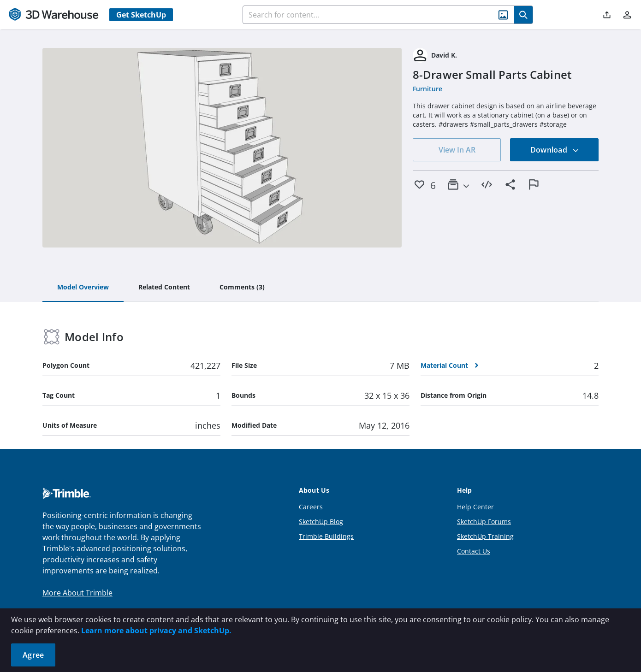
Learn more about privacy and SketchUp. (156, 631)
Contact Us (474, 551)
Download (555, 150)
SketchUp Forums (484, 522)
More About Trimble (77, 593)
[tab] (83, 288)
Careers (311, 507)
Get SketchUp (141, 15)
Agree (33, 655)
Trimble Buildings (326, 536)
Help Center (475, 507)
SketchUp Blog (321, 522)
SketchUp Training (485, 536)
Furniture (427, 89)
